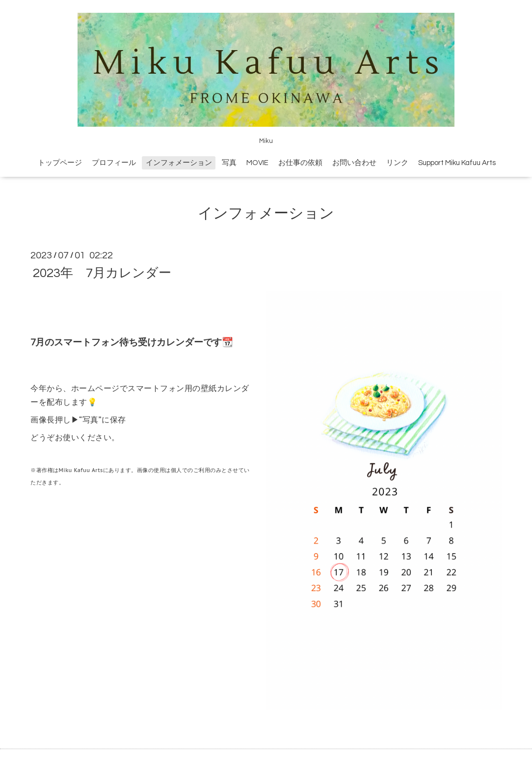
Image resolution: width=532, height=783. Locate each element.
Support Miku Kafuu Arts (457, 163)
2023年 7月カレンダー (102, 273)
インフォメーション (179, 163)
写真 (229, 163)
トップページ (60, 163)
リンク (397, 163)
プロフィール (114, 163)
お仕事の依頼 (300, 163)
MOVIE (257, 163)
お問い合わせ (354, 163)
